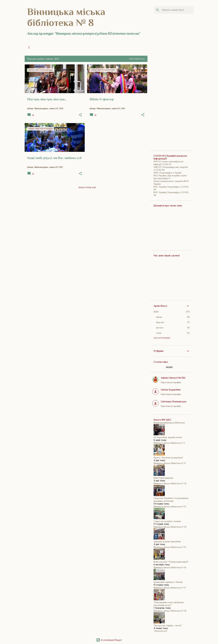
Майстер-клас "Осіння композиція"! (171, 562)
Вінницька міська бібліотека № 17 (170, 588)
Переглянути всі (137, 59)
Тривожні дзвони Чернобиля (167, 542)
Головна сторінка (36, 47)
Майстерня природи (163, 478)
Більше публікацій (87, 188)
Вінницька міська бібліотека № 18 (170, 611)
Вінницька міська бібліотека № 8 (66, 17)
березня (160, 322)
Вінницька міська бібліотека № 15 (170, 547)
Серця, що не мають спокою (167, 521)
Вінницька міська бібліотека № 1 (169, 443)
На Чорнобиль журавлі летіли (168, 437)
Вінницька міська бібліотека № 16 (170, 567)
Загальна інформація (62, 47)
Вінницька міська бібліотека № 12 (170, 483)
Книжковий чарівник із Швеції (168, 582)
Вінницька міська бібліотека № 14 (170, 527)
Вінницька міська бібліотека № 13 (170, 507)
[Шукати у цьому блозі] (177, 10)
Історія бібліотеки (88, 47)
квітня (159, 317)
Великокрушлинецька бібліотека (169, 423)
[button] (80, 115)
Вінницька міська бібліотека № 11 (170, 463)
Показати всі (161, 631)
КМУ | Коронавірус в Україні (167, 173)
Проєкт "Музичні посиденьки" (168, 458)
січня (159, 333)
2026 (156, 312)
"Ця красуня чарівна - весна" (168, 625)
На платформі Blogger (109, 640)
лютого (160, 328)
